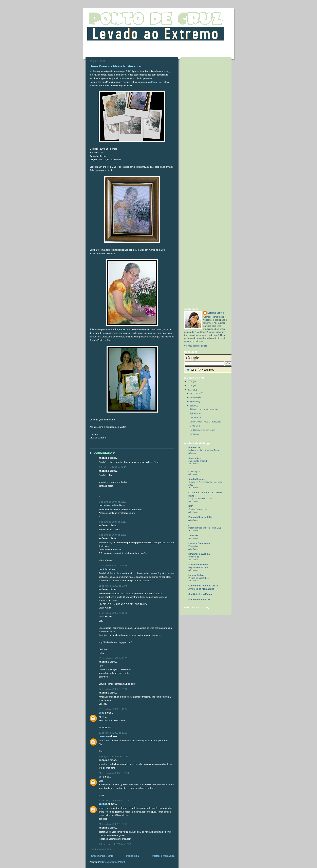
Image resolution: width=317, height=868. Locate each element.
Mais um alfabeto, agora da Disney (204, 450)
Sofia (102, 617)
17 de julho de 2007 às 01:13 (113, 689)
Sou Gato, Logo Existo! (200, 594)
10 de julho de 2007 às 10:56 (113, 566)
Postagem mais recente (101, 856)
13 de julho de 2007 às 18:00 (113, 613)
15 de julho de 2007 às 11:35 (113, 658)
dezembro (195, 393)
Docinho (104, 569)
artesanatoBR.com (198, 565)
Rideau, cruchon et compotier (204, 409)
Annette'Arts (195, 458)
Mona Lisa (156, 82)
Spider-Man (195, 413)
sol (100, 777)
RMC (191, 506)
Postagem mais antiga (163, 856)
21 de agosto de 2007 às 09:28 (114, 773)
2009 (190, 381)
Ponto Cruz (194, 447)
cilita (101, 713)
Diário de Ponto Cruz (199, 599)
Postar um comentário (100, 849)
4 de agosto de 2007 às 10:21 (113, 756)
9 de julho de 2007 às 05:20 (112, 502)
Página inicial (133, 856)
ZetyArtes (193, 535)
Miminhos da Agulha (199, 554)
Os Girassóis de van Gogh (202, 430)
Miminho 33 (194, 557)
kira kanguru (194, 472)
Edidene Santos (216, 313)
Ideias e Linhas (196, 575)
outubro (194, 397)
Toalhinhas (195, 434)
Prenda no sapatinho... (199, 578)
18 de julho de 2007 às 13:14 (113, 709)
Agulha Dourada (197, 479)
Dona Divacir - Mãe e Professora (205, 422)
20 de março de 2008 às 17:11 (114, 800)
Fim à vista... (194, 546)
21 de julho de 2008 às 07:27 (113, 824)
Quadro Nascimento (198, 509)
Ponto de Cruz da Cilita (200, 517)
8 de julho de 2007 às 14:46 (112, 467)
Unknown (104, 736)
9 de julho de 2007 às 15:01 (112, 535)
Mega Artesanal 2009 (198, 567)
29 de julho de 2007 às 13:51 (113, 733)
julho (193, 406)
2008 (190, 385)
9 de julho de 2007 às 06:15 (112, 522)
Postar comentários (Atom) (111, 862)
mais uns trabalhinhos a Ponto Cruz (205, 528)
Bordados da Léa (108, 505)
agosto (194, 401)
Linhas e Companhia (199, 543)
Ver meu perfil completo (196, 346)
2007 (190, 390)
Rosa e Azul (195, 418)
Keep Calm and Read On (200, 499)
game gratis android (198, 461)
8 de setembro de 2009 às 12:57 (115, 844)
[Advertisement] (158, 51)
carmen (103, 804)
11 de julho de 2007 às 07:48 (113, 586)
